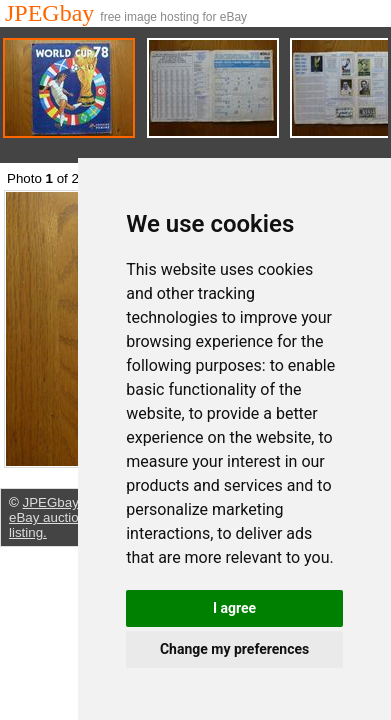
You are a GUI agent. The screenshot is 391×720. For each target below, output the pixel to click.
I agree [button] (234, 608)
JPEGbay (52, 13)
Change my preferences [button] (234, 649)
